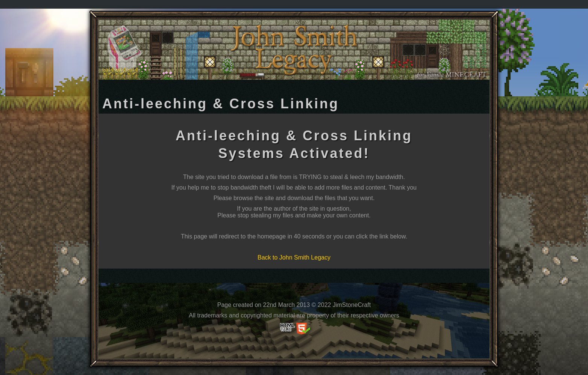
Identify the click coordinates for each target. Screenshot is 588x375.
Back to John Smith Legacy (294, 257)
